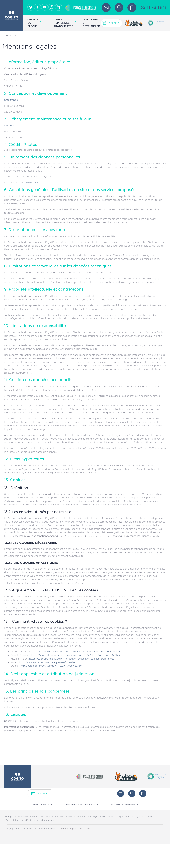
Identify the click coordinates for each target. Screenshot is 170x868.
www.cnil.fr (33, 183)
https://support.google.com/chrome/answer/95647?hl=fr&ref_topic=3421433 (76, 655)
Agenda (114, 23)
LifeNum (9, 126)
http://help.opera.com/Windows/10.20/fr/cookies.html (51, 666)
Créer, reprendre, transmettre (65, 23)
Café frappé (11, 100)
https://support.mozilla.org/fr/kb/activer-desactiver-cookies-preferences (72, 659)
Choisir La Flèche (34, 23)
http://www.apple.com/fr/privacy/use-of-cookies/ (48, 662)
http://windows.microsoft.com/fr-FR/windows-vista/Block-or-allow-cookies (76, 652)
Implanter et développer (93, 23)
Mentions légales (69, 829)
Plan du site (85, 829)
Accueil (10, 35)
